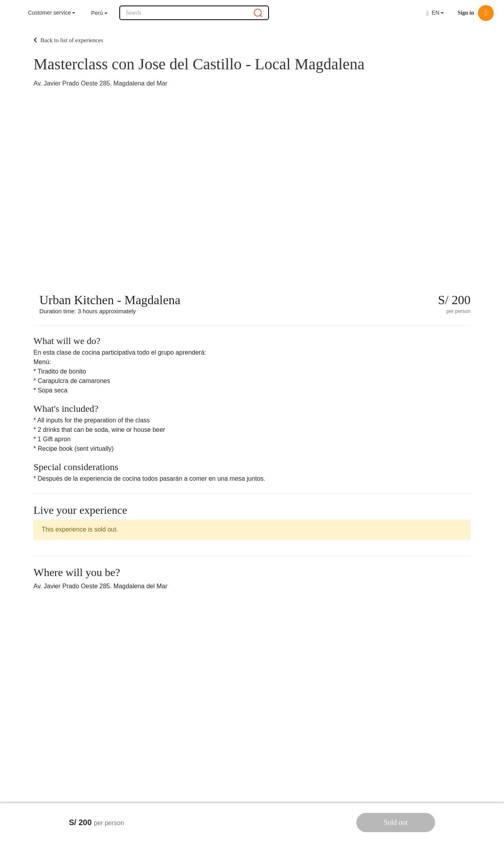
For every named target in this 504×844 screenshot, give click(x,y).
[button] (99, 13)
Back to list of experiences (68, 40)
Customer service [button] (49, 13)
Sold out (396, 822)
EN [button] (433, 13)
